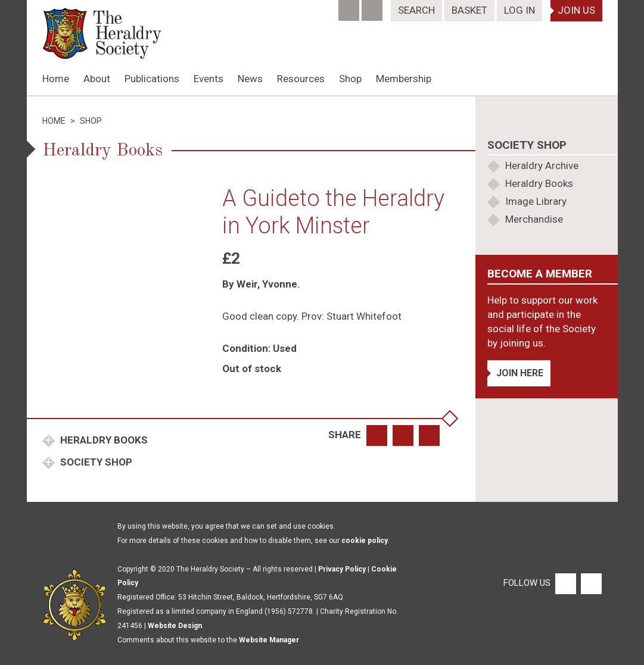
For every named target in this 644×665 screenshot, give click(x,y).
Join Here (520, 373)
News (250, 79)
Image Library (536, 201)
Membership (404, 79)
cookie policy (365, 541)
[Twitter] (373, 7)
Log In (519, 10)
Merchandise (534, 219)
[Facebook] (350, 7)
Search (416, 10)
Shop (350, 79)
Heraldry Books (103, 440)
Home (56, 79)
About (97, 79)
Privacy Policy (342, 569)
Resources (301, 79)
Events (209, 79)
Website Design (175, 626)
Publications (152, 79)
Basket (469, 10)
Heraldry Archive (542, 166)
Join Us (576, 10)
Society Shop (95, 462)
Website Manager (269, 640)
